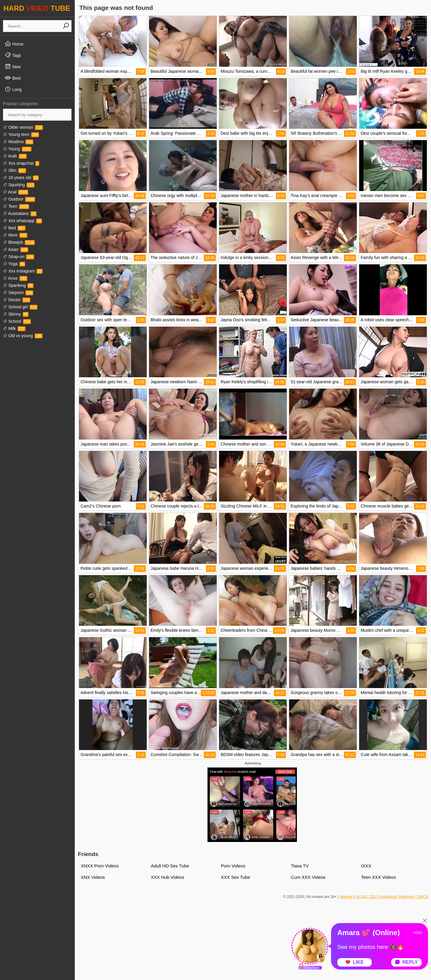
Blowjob (19, 242)
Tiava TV (300, 866)
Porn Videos (233, 866)
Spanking (18, 285)
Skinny (16, 314)
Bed (14, 228)
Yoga (14, 264)
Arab (15, 156)
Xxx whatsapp (22, 221)
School (17, 321)
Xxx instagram (23, 271)
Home (14, 44)
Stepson (18, 293)
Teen (16, 206)
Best (13, 78)
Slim (15, 170)
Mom (15, 235)
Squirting (19, 185)
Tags (13, 55)
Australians (20, 213)
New (13, 66)
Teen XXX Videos (378, 877)
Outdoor (19, 199)
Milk (14, 328)
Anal (16, 192)
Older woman (23, 127)
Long (13, 89)
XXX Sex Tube (236, 877)
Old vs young (23, 336)
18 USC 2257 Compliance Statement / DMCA (392, 897)
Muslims (18, 142)
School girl (20, 307)
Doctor (17, 300)
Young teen (21, 134)
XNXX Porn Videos (100, 866)
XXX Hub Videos (167, 877)
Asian (16, 249)
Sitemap (346, 897)
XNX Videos (93, 877)
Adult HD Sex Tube (170, 866)
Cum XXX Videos (308, 877)
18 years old (21, 178)
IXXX (366, 866)
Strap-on (19, 257)
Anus (15, 278)
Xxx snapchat (21, 163)
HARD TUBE (37, 8)
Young (17, 149)
